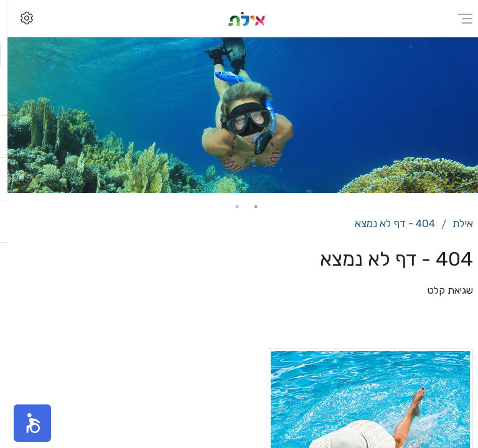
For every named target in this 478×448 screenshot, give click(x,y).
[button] (25, 423)
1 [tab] (248, 207)
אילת (455, 223)
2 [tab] (230, 207)
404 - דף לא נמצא (387, 223)
